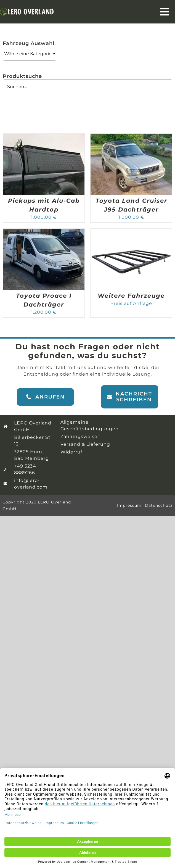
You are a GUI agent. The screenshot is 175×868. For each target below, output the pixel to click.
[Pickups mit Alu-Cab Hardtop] (44, 137)
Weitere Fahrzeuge (131, 296)
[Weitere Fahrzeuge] (131, 232)
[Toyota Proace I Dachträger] (44, 232)
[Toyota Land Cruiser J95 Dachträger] (131, 137)
